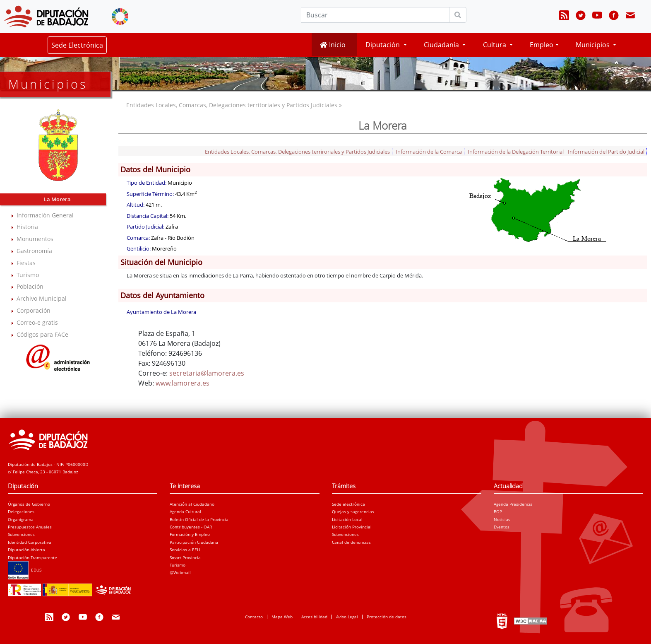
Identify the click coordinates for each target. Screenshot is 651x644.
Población (30, 286)
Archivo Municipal (42, 298)
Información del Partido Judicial (606, 152)
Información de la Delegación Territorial (516, 152)
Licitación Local (347, 519)
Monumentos (35, 239)
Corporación (34, 310)
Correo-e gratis (37, 322)
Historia (27, 227)
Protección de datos (387, 617)
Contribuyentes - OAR (191, 527)
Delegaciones (21, 511)
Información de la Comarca (429, 152)
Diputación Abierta (26, 550)
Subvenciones (21, 534)
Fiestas (26, 263)
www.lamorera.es (183, 383)
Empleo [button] (542, 45)
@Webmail (180, 572)
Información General (45, 215)
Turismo (28, 275)
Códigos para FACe (42, 334)
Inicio (333, 45)
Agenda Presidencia (513, 504)
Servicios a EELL (185, 550)
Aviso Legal (347, 617)
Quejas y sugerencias (353, 511)
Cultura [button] (495, 45)
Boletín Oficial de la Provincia (199, 519)
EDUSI (25, 570)
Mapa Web (282, 617)
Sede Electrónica (77, 45)
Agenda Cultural (185, 511)
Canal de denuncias (351, 542)
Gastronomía (34, 251)
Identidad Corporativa (30, 542)
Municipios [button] (593, 45)
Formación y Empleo (190, 534)
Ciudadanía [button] (442, 45)
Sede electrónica (348, 504)
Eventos (502, 527)
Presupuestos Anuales (30, 527)
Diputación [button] (383, 45)
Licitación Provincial (352, 527)
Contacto (254, 617)
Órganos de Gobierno (29, 504)
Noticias (502, 519)
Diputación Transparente (32, 557)
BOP (498, 511)
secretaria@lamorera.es (207, 373)
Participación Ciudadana (194, 542)
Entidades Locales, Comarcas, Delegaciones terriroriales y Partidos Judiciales (297, 152)
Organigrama (21, 519)
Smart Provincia (185, 557)
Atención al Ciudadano (192, 504)
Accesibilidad (314, 617)
